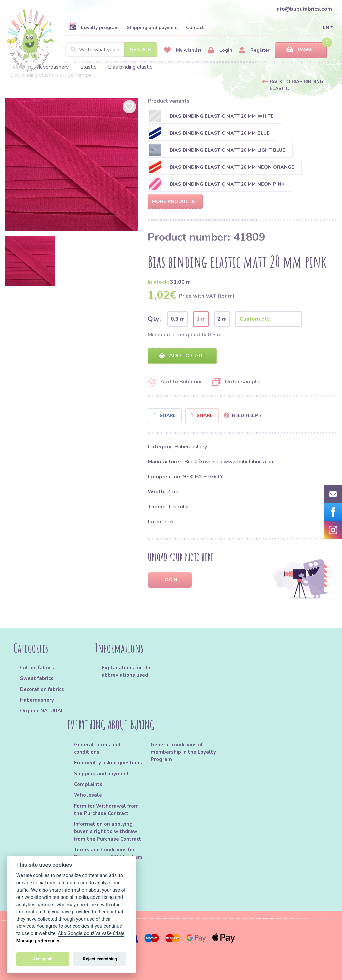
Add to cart (182, 356)
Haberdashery (52, 67)
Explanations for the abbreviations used (127, 671)
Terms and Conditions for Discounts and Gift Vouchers (108, 853)
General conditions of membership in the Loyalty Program (183, 752)
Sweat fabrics (37, 678)
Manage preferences (39, 941)
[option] (71, 165)
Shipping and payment (152, 28)
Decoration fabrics (42, 689)
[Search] (111, 50)
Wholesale (88, 795)
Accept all (43, 959)
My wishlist (183, 51)
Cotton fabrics (37, 668)
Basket (301, 50)
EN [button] (326, 28)
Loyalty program (94, 27)
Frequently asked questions (108, 763)
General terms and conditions (97, 748)
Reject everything (100, 959)
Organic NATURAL (42, 711)
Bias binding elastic (130, 67)
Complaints (88, 784)
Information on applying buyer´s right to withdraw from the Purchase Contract (108, 832)
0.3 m (178, 319)
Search (141, 50)
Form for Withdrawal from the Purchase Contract (106, 810)
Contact (195, 28)
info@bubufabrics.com (304, 9)
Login (220, 51)
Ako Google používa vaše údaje (91, 933)
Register (254, 51)
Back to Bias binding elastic (296, 85)
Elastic (88, 67)
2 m (222, 319)
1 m (201, 319)
